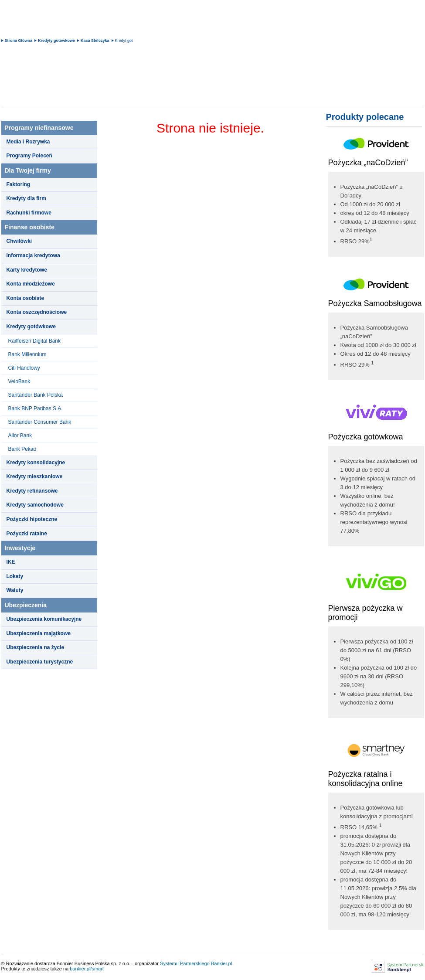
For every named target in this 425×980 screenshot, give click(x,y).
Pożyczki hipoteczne (32, 519)
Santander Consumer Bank (40, 422)
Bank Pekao (22, 449)
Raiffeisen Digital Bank (35, 341)
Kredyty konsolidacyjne (36, 463)
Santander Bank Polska (36, 395)
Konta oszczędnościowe (37, 312)
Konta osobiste (25, 298)
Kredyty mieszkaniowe (35, 476)
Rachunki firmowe (29, 213)
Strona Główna (19, 41)
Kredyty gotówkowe (56, 41)
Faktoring (19, 184)
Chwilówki (19, 241)
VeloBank (19, 381)
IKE (11, 562)
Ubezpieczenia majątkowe (39, 633)
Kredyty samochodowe (35, 505)
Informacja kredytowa (33, 255)
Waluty (15, 590)
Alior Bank (20, 436)
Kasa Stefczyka (95, 41)
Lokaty (15, 576)
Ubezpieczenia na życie (36, 647)
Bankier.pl (221, 963)
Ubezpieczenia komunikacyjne (44, 619)
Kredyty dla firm (26, 198)
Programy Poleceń (29, 156)
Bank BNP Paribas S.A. (36, 408)
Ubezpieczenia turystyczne (40, 662)
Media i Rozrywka (28, 142)
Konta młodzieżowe (31, 284)
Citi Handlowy (24, 368)
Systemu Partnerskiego (185, 963)
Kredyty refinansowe (32, 491)
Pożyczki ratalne (27, 534)
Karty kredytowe (27, 270)
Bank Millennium (27, 354)
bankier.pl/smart (87, 969)
